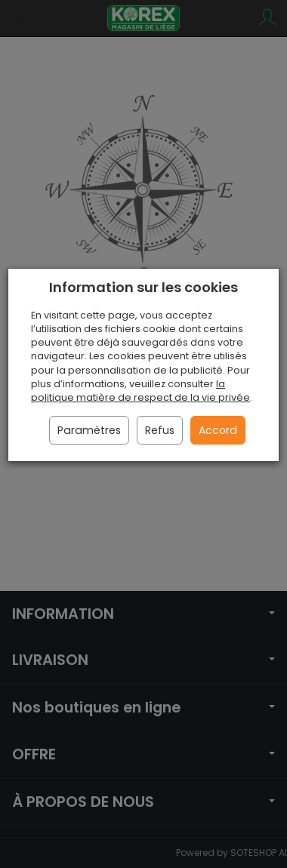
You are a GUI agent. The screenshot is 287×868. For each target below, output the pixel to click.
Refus (160, 430)
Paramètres (89, 430)
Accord (218, 430)
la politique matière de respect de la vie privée (140, 391)
